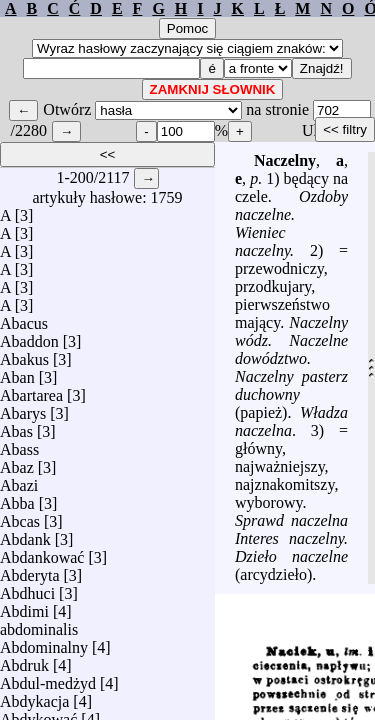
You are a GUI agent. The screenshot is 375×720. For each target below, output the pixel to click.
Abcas (20, 516)
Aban (17, 372)
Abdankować (42, 552)
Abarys (23, 408)
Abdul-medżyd (48, 678)
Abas (16, 426)
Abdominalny (44, 642)
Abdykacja (34, 696)
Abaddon (29, 336)
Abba (17, 498)
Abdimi (24, 606)
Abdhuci (27, 588)
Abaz (17, 462)
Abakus (24, 354)
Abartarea (31, 390)
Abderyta (30, 570)
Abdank (25, 534)
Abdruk (24, 660)
